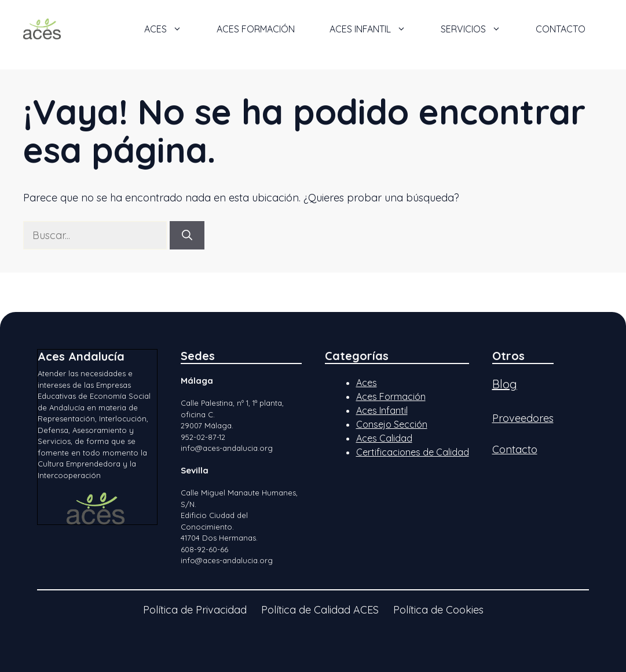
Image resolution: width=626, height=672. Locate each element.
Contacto (561, 29)
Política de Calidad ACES (320, 610)
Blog (505, 384)
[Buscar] (187, 235)
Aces (367, 383)
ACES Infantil (376, 29)
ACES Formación (256, 29)
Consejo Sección (392, 424)
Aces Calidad (384, 438)
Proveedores (523, 418)
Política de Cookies (438, 610)
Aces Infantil (382, 410)
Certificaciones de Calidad (413, 452)
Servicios (479, 29)
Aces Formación (391, 396)
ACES (172, 29)
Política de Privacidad (195, 610)
